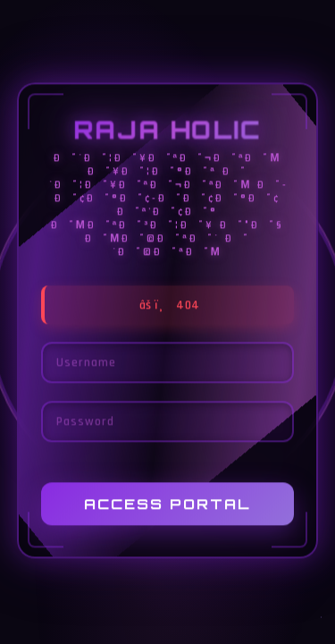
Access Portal (167, 504)
